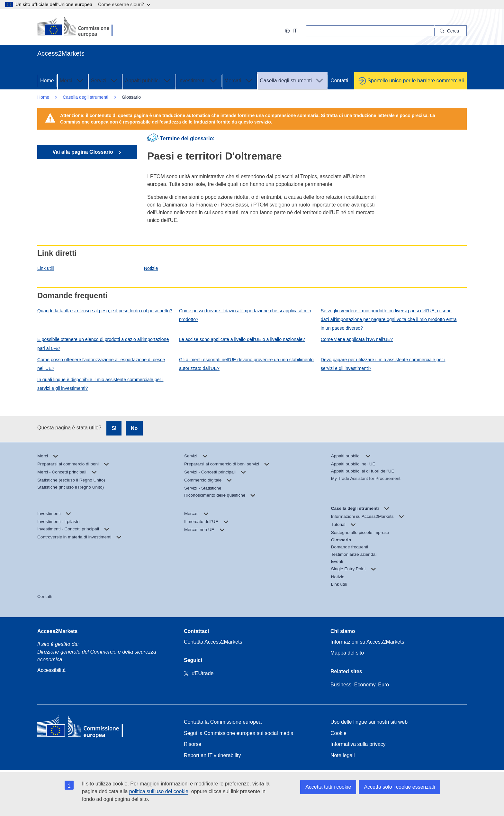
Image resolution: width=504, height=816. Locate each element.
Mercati (239, 80)
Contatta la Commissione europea (223, 722)
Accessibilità (51, 670)
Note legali (343, 755)
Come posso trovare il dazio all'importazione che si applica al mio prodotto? (245, 315)
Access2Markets (57, 631)
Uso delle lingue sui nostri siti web (369, 722)
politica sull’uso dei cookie (159, 791)
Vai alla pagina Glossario (83, 152)
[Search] (451, 31)
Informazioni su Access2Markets (367, 642)
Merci (72, 80)
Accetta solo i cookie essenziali (399, 787)
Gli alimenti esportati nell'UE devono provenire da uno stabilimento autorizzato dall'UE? (246, 364)
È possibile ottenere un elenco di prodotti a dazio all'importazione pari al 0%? (103, 344)
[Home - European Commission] (84, 728)
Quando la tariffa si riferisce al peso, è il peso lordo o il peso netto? (105, 311)
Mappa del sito (347, 653)
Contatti (339, 81)
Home (47, 81)
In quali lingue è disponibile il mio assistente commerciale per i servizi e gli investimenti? (100, 384)
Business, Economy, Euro (360, 685)
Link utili (45, 268)
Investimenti (198, 80)
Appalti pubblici (149, 80)
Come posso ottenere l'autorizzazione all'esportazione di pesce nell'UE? (101, 364)
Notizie (151, 268)
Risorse (193, 744)
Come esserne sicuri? (124, 4)
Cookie (338, 733)
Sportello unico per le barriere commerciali (416, 81)
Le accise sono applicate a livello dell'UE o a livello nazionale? (242, 339)
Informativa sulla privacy (358, 744)
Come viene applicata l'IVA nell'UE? (357, 339)
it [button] (291, 31)
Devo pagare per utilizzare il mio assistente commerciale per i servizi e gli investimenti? (383, 364)
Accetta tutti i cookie (328, 787)
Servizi (105, 80)
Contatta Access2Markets (213, 642)
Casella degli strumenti (292, 80)
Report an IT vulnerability (212, 755)
